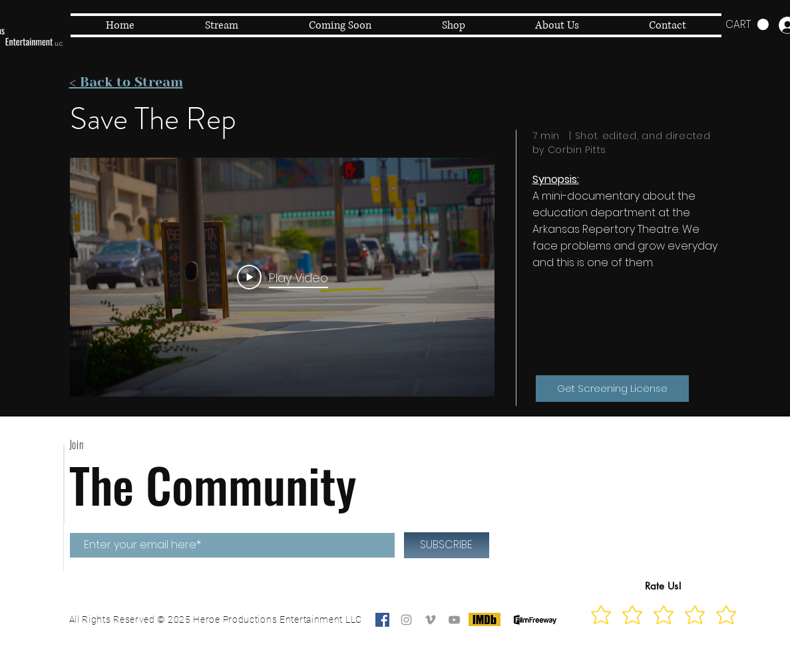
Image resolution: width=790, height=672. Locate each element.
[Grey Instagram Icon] (406, 620)
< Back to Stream (126, 82)
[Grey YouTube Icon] (454, 620)
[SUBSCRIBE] (447, 545)
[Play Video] (282, 277)
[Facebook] (382, 620)
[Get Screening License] (612, 389)
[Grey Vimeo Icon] (430, 620)
